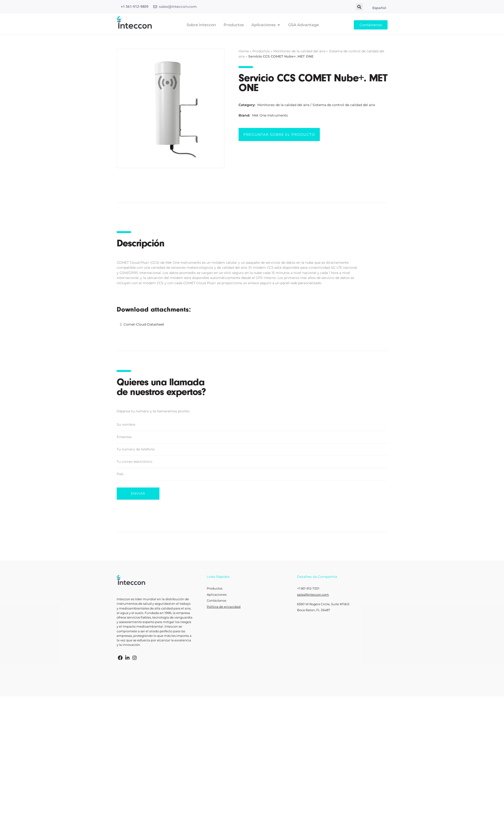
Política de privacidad (224, 607)
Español (379, 8)
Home (244, 51)
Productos (261, 51)
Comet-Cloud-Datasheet (144, 324)
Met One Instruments (270, 115)
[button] (359, 7)
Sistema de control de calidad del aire (344, 105)
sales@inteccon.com (178, 7)
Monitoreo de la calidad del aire (299, 51)
